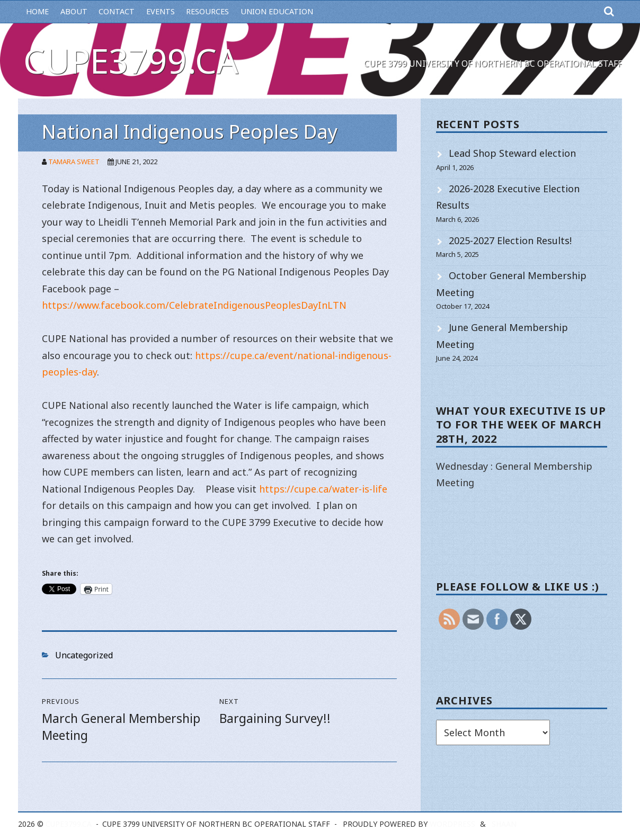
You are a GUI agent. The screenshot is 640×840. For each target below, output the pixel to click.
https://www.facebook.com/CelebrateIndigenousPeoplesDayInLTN (194, 305)
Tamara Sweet (74, 162)
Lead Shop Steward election (512, 153)
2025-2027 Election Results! (510, 240)
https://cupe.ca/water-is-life (323, 489)
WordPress (452, 824)
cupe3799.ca (131, 61)
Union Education (277, 11)
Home (37, 11)
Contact (117, 11)
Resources (207, 11)
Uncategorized (84, 655)
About (74, 11)
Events (161, 11)
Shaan (504, 824)
